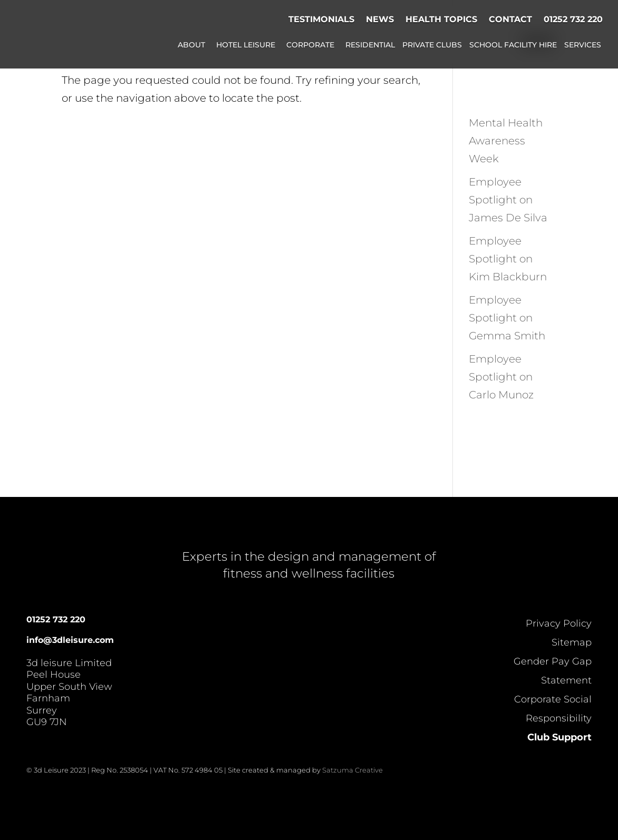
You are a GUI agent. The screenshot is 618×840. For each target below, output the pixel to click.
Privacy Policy (559, 623)
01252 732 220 (573, 19)
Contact (510, 19)
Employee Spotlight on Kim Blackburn (508, 259)
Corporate (310, 45)
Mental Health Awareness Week (506, 141)
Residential (370, 45)
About (191, 45)
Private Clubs (432, 45)
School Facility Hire (513, 45)
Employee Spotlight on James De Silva (508, 200)
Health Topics (441, 19)
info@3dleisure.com (70, 640)
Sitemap (572, 642)
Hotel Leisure (246, 45)
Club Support (559, 737)
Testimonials (321, 19)
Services (583, 45)
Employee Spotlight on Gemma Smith (507, 318)
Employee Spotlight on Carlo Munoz (501, 377)
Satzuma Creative (353, 770)
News (380, 19)
